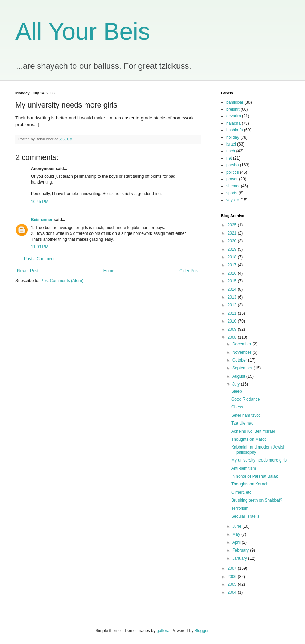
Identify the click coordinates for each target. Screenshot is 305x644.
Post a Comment (39, 259)
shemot (233, 186)
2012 (233, 305)
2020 (233, 241)
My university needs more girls (259, 460)
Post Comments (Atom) (62, 281)
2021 (233, 233)
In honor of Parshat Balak (254, 476)
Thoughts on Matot (248, 439)
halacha (233, 123)
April (237, 542)
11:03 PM (40, 247)
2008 (233, 337)
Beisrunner (42, 220)
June (237, 526)
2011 (233, 313)
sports (232, 193)
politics (233, 172)
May (237, 534)
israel (231, 144)
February (241, 550)
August (239, 376)
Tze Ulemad (242, 423)
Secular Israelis (245, 516)
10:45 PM (40, 202)
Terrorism (240, 508)
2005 (233, 584)
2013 (233, 297)
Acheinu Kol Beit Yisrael (253, 431)
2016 (233, 273)
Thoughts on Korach (250, 484)
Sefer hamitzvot (246, 415)
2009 (233, 329)
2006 (233, 577)
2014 (233, 289)
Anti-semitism (244, 468)
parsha (233, 165)
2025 (233, 225)
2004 (233, 592)
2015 (233, 281)
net (229, 158)
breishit (233, 109)
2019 (233, 249)
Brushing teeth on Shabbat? (257, 500)
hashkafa (235, 130)
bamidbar (235, 102)
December (242, 344)
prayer (232, 179)
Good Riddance (246, 399)
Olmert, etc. (242, 492)
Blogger (202, 631)
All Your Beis (83, 31)
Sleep (237, 391)
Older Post (189, 271)
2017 (233, 265)
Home (109, 271)
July (237, 384)
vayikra (233, 200)
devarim (234, 116)
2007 (233, 568)
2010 (233, 321)
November (242, 352)
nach (231, 151)
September (243, 368)
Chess (237, 407)
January (240, 558)
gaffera (163, 631)
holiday (233, 137)
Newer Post (28, 271)
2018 (233, 257)
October (240, 360)
